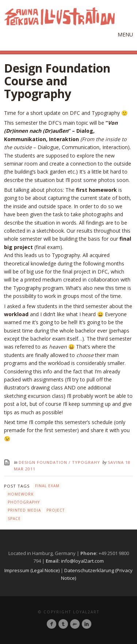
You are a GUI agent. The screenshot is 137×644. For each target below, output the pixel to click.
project (56, 510)
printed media (24, 510)
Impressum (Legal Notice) (32, 570)
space (14, 519)
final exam (47, 486)
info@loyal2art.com (82, 561)
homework (21, 494)
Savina (117, 462)
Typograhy (86, 462)
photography (24, 502)
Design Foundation (43, 462)
